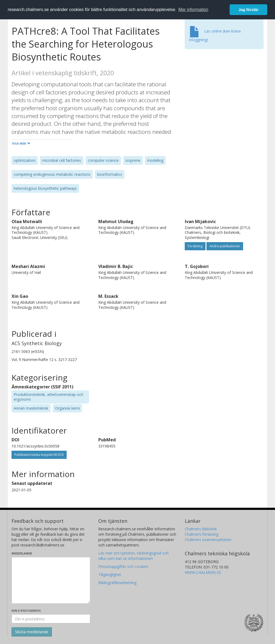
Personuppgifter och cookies (123, 566)
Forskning (195, 246)
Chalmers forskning (202, 534)
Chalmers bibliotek (201, 529)
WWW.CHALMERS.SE (203, 572)
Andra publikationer (225, 246)
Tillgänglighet (110, 575)
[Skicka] (32, 632)
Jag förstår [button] (248, 10)
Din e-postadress (26, 611)
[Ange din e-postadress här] (51, 619)
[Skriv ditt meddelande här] (51, 580)
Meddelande (22, 553)
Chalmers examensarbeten (208, 540)
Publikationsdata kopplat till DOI (39, 455)
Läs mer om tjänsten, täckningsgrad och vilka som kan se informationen (133, 556)
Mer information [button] (193, 10)
